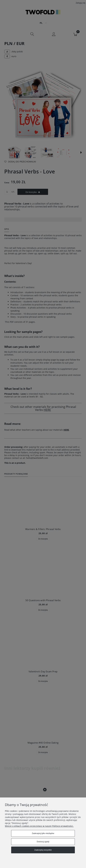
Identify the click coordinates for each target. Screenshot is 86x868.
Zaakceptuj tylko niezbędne (43, 833)
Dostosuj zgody (43, 842)
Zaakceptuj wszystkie (43, 850)
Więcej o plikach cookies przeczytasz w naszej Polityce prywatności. (39, 826)
